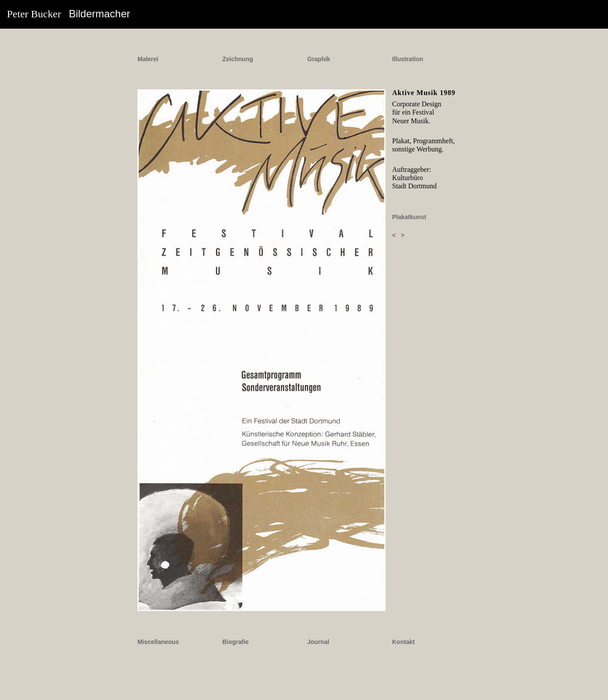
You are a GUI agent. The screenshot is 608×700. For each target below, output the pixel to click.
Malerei (148, 59)
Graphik (319, 59)
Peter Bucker (69, 14)
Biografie (236, 642)
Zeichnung (238, 59)
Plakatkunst (409, 217)
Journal (319, 642)
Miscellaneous (158, 642)
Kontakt (403, 642)
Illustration (408, 59)
